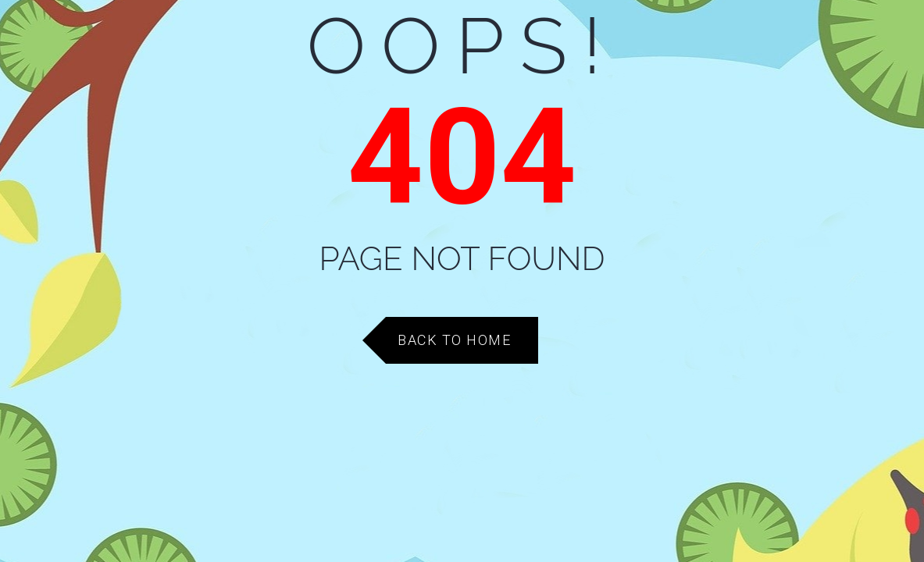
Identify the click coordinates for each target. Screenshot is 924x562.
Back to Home (454, 340)
